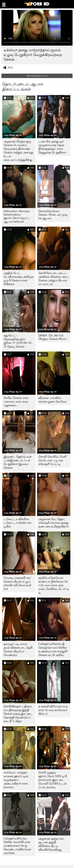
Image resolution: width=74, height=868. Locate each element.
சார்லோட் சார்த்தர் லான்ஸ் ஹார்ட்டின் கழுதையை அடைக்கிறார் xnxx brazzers (16, 780)
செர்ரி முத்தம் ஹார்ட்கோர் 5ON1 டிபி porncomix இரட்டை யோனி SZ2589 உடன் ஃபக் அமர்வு (53, 780)
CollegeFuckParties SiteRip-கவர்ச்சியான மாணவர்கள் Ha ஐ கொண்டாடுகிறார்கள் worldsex (17, 846)
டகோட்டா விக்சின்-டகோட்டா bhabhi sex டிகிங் (18, 523)
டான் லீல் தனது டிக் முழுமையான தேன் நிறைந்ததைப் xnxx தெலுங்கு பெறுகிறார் (52, 147)
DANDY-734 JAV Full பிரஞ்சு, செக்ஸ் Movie (52, 337)
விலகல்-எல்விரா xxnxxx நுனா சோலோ (53, 400)
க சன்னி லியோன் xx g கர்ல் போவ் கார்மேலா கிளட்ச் (53, 710)
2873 (10, 68)
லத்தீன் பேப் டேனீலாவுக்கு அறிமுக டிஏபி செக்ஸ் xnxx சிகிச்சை (19, 279)
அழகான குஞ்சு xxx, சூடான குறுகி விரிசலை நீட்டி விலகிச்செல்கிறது (51, 844)
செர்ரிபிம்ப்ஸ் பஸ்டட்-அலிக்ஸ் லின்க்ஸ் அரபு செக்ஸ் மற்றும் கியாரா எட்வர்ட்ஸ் (54, 279)
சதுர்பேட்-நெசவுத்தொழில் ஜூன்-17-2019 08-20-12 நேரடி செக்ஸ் (18, 341)
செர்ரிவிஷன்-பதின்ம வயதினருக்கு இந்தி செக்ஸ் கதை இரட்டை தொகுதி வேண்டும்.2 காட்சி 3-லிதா (18, 714)
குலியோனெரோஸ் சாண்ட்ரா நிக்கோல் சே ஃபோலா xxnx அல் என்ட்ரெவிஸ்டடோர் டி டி (54, 585)
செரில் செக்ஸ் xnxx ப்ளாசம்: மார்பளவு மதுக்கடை (16, 402)
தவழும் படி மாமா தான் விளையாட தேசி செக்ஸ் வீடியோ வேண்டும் (18, 649)
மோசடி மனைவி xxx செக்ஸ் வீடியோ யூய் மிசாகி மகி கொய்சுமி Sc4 (17, 583)
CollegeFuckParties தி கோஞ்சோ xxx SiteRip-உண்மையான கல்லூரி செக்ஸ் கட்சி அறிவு (53, 649)
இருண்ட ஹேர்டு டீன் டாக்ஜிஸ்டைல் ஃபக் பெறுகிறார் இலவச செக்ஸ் (18, 462)
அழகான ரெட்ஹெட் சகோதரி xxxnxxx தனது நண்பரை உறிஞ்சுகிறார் (54, 523)
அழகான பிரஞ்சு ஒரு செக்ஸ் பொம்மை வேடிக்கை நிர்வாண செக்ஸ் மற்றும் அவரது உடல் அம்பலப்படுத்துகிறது (18, 151)
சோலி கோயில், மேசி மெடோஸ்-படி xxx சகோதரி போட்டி (52, 460)
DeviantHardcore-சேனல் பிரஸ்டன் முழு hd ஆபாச (53, 215)
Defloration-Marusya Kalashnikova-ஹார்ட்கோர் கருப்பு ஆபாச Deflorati (17, 216)
